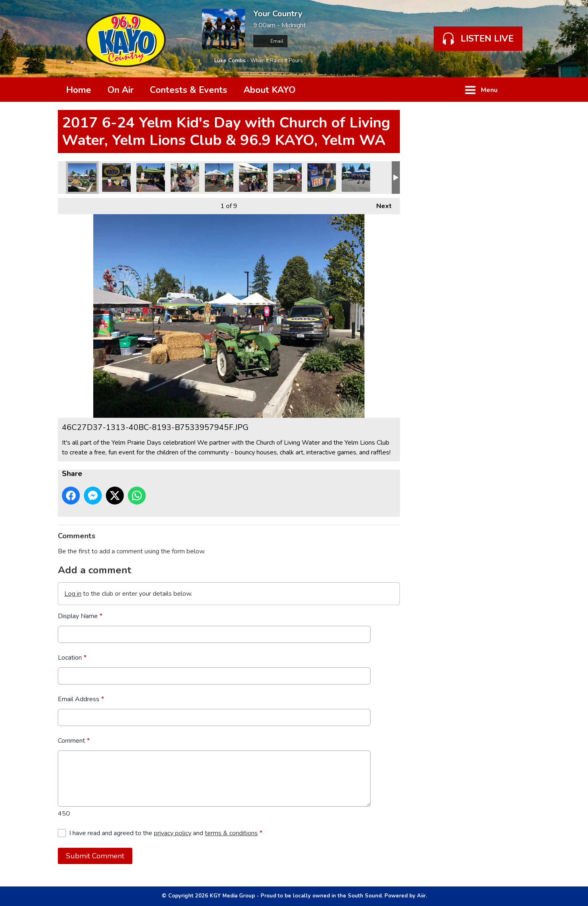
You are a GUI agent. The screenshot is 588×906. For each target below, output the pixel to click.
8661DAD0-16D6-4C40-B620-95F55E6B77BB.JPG (253, 178)
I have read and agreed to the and (166, 833)
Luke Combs (230, 61)
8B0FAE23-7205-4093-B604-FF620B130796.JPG (185, 178)
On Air (121, 90)
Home (79, 90)
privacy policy (173, 833)
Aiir (421, 896)
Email (270, 41)
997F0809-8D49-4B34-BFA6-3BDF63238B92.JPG (219, 178)
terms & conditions (231, 833)
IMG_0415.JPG (356, 178)
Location (72, 658)
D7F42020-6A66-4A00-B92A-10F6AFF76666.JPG (287, 178)
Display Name (80, 616)
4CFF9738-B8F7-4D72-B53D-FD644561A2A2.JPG (151, 178)
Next (380, 204)
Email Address (81, 699)
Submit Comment (95, 856)
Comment (74, 741)
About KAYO (270, 90)
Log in (73, 594)
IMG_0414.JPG (322, 178)
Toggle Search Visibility (518, 90)
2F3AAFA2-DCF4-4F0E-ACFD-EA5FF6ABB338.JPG (116, 178)
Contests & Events (189, 90)
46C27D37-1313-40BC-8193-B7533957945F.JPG (82, 178)
